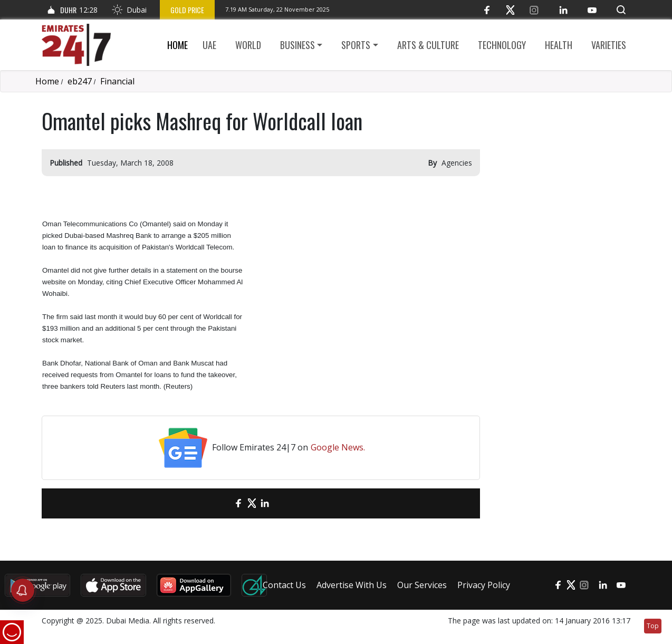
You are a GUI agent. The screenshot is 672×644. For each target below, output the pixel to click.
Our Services (422, 585)
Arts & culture (428, 45)
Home (177, 45)
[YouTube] (592, 10)
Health (559, 45)
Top (653, 626)
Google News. (338, 447)
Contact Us (284, 585)
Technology (502, 45)
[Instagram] (534, 10)
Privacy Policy (484, 585)
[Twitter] (510, 10)
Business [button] (297, 45)
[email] (220, 503)
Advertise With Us (352, 585)
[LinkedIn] (563, 10)
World (248, 45)
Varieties (609, 45)
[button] (621, 10)
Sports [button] (356, 45)
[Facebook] (487, 10)
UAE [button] (209, 45)
